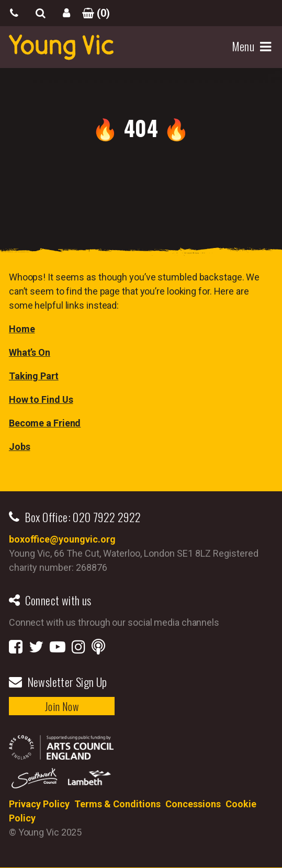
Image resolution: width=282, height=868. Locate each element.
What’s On (30, 352)
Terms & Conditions (117, 804)
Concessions (193, 804)
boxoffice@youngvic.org (62, 539)
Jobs (20, 447)
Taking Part (34, 376)
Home (22, 329)
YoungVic (61, 47)
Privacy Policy (39, 804)
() (93, 13)
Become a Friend (45, 423)
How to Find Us (41, 399)
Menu (245, 47)
